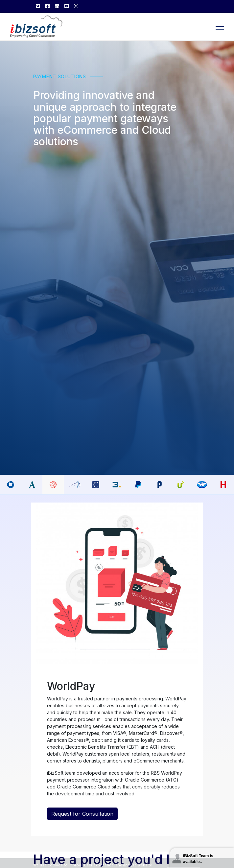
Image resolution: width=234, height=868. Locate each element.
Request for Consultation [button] (82, 814)
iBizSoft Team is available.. (198, 859)
